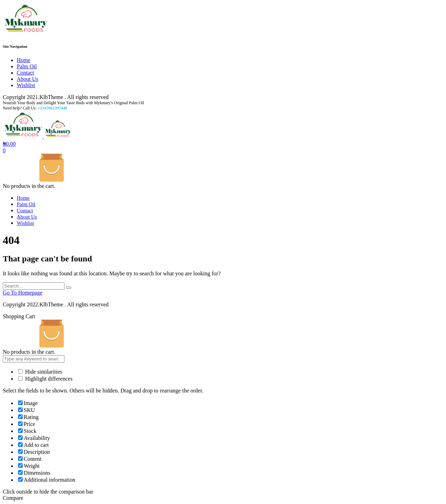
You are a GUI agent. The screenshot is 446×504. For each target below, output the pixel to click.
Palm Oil (27, 66)
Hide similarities (40, 372)
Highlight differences (45, 379)
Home (24, 60)
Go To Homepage (22, 293)
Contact (25, 73)
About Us (28, 79)
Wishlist (26, 85)
